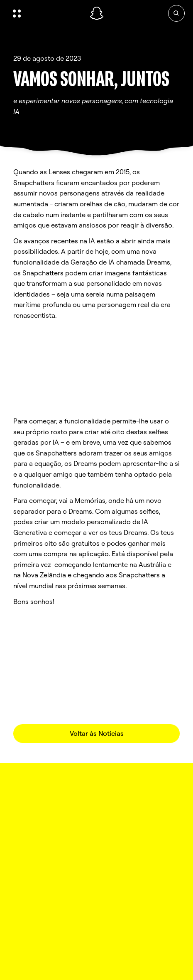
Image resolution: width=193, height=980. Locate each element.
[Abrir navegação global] (46, 13)
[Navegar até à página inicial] (97, 13)
